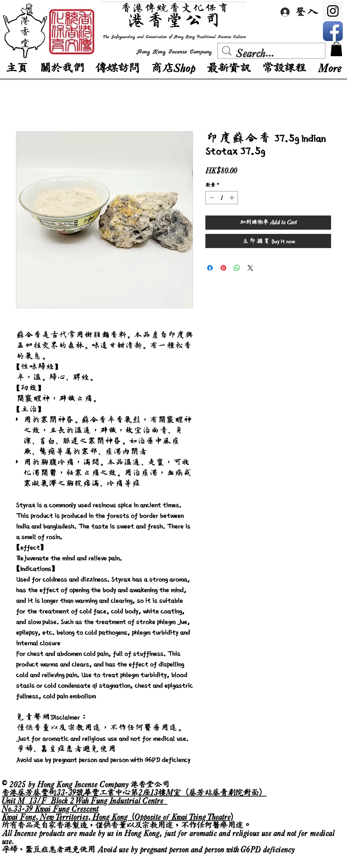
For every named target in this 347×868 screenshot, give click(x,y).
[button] (336, 49)
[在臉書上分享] (210, 268)
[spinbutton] (222, 198)
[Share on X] (250, 268)
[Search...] (273, 53)
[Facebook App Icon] (333, 31)
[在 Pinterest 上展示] (223, 268)
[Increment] (232, 198)
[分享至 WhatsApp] (237, 268)
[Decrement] (211, 198)
